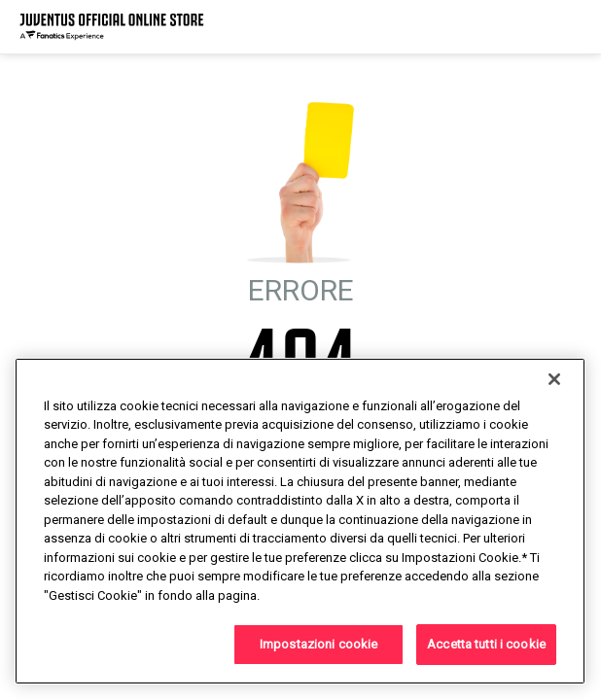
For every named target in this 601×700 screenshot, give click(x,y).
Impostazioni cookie (318, 644)
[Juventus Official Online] (112, 27)
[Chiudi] (554, 379)
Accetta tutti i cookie (486, 644)
